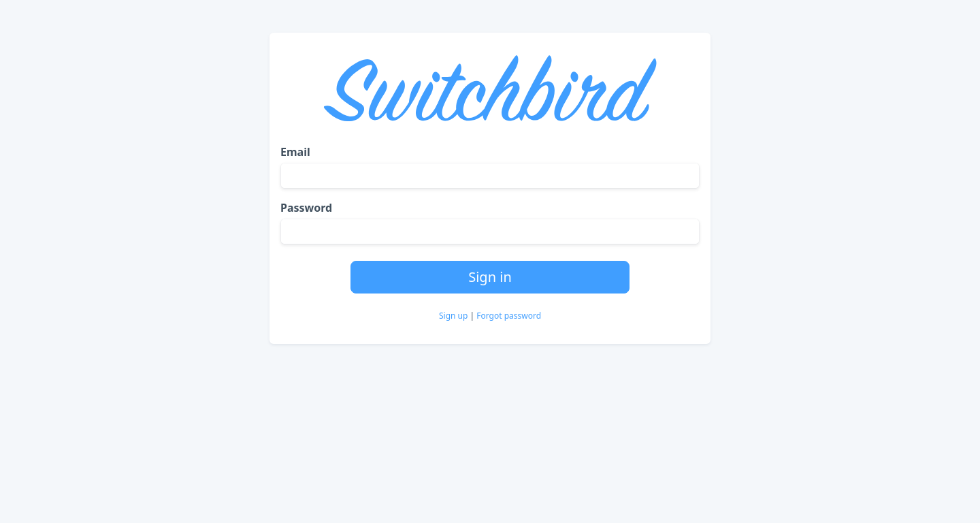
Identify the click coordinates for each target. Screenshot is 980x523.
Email (295, 152)
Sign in (490, 277)
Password (306, 208)
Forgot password (509, 316)
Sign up (455, 316)
